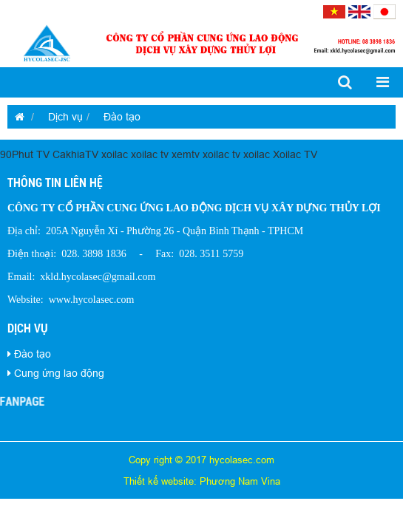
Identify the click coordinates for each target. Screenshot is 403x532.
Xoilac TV (295, 154)
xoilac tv (150, 154)
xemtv (186, 154)
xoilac (115, 154)
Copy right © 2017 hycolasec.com (201, 460)
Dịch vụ (65, 117)
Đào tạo (122, 117)
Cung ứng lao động (59, 373)
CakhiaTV (75, 154)
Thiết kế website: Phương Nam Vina (202, 481)
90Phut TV (25, 154)
